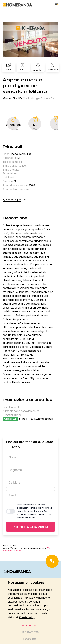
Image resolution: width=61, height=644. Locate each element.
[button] (30, 39)
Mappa (23, 67)
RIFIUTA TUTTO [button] (30, 632)
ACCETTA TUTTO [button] (31, 626)
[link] (27, 617)
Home (6, 545)
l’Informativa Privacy (34, 505)
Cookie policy (27, 617)
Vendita (14, 548)
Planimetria (52, 67)
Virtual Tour (38, 67)
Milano (24, 548)
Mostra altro (14, 200)
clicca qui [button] (30, 518)
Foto (9, 67)
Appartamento (37, 548)
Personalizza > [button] (31, 639)
